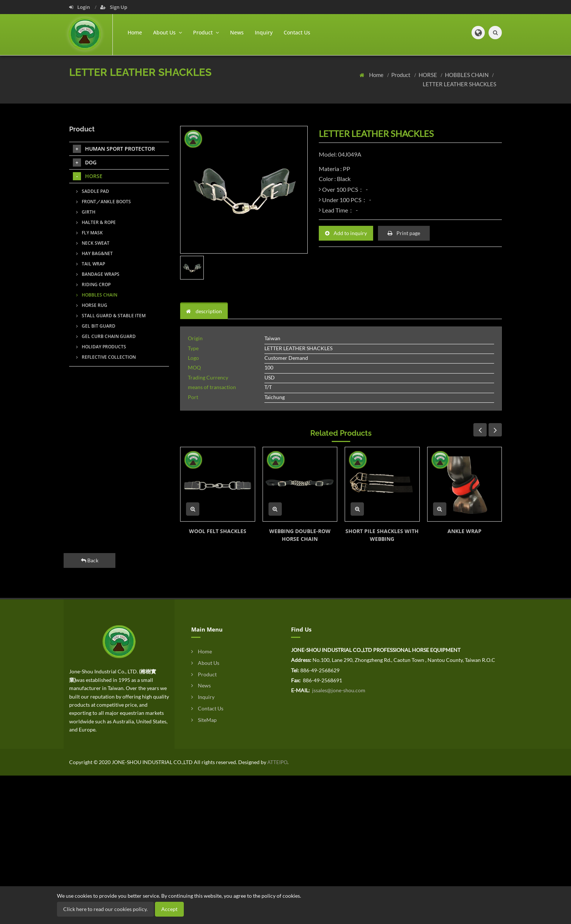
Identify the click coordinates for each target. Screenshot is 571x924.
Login (80, 7)
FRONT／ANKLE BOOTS (104, 202)
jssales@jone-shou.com (338, 690)
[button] (478, 33)
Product (401, 75)
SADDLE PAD (93, 191)
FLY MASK (89, 233)
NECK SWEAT (93, 243)
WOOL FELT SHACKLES (218, 531)
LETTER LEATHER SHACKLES (459, 84)
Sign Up (114, 7)
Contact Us (297, 32)
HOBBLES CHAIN (467, 75)
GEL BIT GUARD (96, 326)
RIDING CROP (93, 284)
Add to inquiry (346, 233)
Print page (404, 233)
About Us (205, 663)
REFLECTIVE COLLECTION (106, 357)
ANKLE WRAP (464, 531)
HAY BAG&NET (94, 253)
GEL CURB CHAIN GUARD (106, 336)
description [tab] (204, 311)
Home (135, 32)
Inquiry (264, 32)
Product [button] (206, 32)
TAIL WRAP (91, 264)
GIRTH (86, 212)
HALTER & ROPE (96, 222)
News (237, 32)
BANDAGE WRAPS (98, 274)
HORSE (428, 75)
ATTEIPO (277, 762)
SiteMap (204, 720)
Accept (169, 909)
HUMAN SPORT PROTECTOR (114, 149)
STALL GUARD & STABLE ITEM (111, 316)
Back (90, 560)
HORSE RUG (92, 305)
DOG (85, 163)
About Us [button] (168, 32)
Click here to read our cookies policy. (105, 909)
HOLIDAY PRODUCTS (101, 347)
